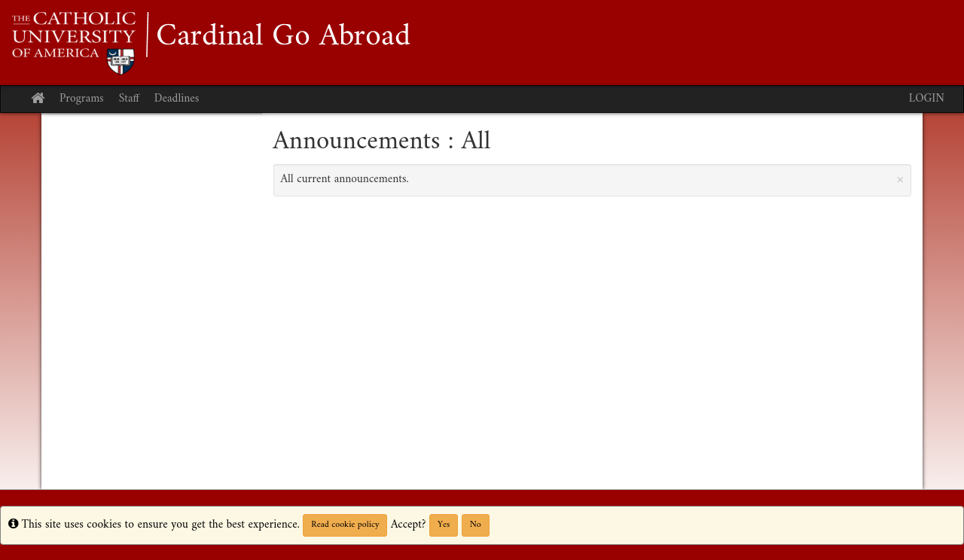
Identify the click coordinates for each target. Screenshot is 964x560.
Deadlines (177, 99)
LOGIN (927, 99)
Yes (444, 525)
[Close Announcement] (900, 180)
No (476, 525)
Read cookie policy (345, 525)
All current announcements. (593, 180)
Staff (129, 99)
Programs (82, 99)
